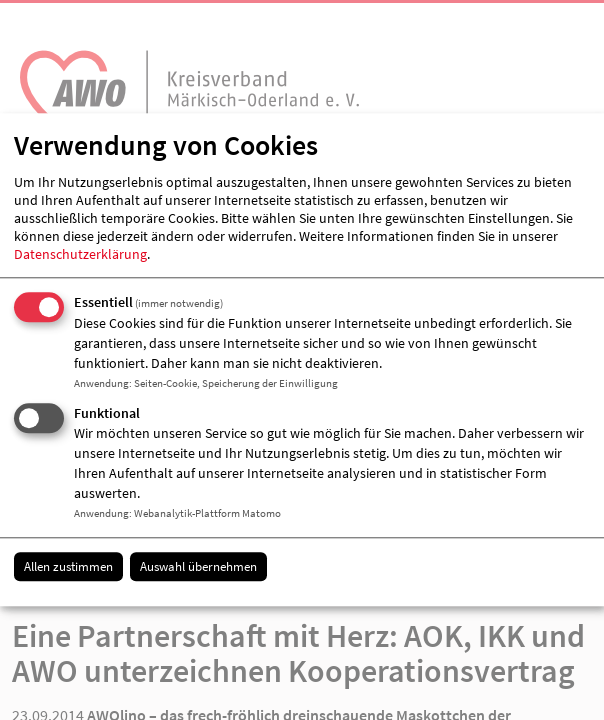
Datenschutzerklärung (80, 254)
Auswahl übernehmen (198, 566)
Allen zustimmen (68, 566)
